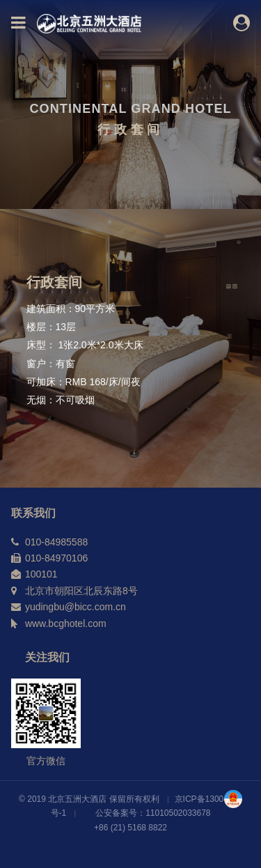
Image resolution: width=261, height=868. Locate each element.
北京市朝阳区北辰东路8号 (81, 591)
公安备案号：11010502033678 (153, 813)
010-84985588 (56, 542)
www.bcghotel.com (66, 623)
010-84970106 (56, 558)
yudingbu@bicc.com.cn (76, 607)
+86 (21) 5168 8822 (130, 828)
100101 (41, 574)
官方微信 (46, 761)
